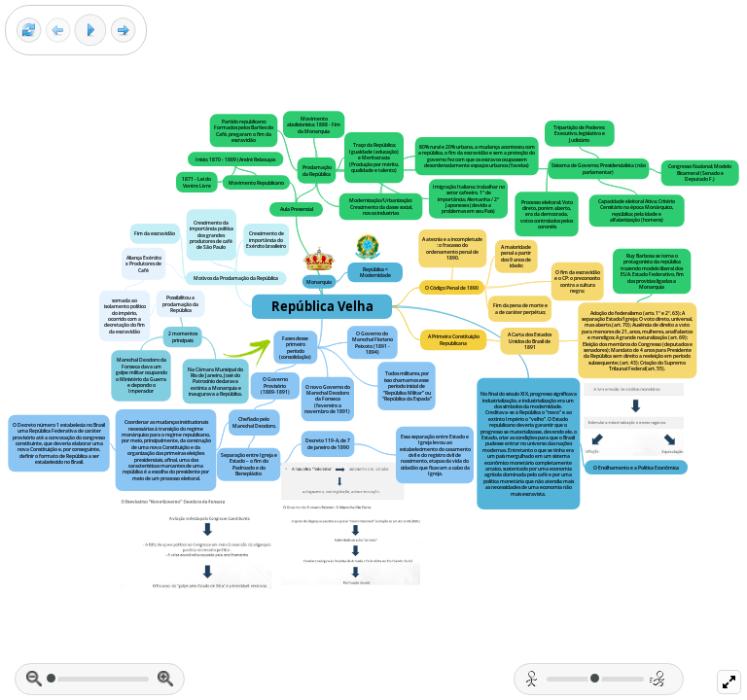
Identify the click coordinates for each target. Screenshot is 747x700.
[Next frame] (123, 31)
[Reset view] (29, 31)
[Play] (90, 30)
